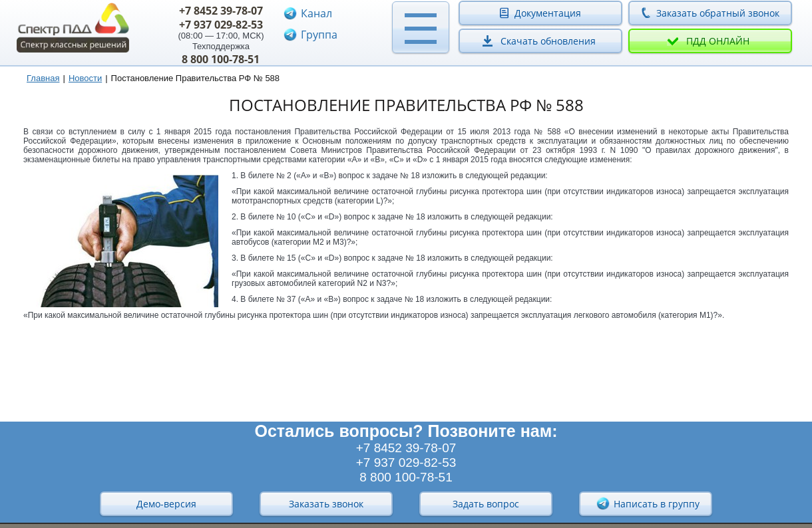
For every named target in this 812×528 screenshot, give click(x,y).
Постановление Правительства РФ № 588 (196, 78)
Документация (548, 13)
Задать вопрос (486, 504)
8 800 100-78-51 (221, 59)
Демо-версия (166, 504)
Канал (316, 13)
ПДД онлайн (718, 41)
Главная (43, 78)
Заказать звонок (326, 504)
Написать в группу (648, 503)
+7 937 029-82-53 (221, 25)
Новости (85, 78)
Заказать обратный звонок (718, 13)
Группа (319, 35)
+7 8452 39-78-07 (221, 11)
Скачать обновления (548, 41)
